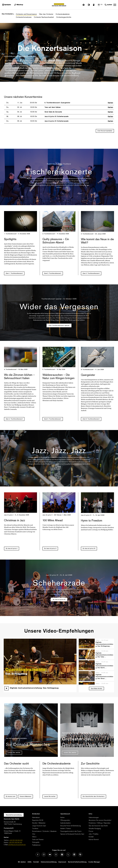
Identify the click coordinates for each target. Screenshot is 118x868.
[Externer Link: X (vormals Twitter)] (68, 855)
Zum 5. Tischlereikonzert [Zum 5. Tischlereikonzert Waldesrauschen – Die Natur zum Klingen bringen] (53, 419)
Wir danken (22, 862)
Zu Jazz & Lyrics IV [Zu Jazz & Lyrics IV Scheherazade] (59, 600)
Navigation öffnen (115, 5)
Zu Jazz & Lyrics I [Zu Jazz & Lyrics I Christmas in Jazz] (12, 549)
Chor (34, 834)
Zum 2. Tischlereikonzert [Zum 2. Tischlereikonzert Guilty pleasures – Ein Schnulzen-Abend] (53, 273)
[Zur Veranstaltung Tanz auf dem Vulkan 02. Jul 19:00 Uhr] (35, 107)
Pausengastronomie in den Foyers (71, 831)
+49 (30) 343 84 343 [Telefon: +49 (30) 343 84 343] (16, 840)
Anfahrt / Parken (66, 829)
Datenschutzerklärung (49, 862)
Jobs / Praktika (93, 834)
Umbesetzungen (94, 818)
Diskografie (36, 842)
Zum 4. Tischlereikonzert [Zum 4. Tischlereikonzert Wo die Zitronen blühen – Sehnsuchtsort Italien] (14, 419)
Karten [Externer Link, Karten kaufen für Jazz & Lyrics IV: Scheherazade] (110, 117)
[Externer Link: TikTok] (62, 855)
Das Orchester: (8, 14)
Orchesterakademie (63, 14)
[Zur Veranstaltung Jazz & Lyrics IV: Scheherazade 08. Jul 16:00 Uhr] (39, 117)
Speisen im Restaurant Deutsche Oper (72, 834)
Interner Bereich (94, 840)
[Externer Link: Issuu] (80, 855)
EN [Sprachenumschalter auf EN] (101, 5)
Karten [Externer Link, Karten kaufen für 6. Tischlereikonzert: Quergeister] (110, 103)
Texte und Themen (38, 840)
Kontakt (91, 837)
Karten (62, 818)
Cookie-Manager (94, 862)
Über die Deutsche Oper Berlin (98, 826)
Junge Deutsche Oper (39, 826)
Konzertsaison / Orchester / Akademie (44, 831)
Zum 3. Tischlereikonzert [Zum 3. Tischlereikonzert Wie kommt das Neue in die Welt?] (91, 273)
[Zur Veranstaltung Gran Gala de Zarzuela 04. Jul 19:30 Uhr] (36, 112)
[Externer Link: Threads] (56, 855)
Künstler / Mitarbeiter (39, 823)
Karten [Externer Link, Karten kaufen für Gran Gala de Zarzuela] (110, 112)
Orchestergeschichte (64, 17)
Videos (34, 837)
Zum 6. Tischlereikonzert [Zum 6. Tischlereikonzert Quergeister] (91, 419)
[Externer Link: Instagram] (44, 855)
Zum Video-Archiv (96, 689)
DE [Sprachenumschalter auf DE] (99, 5)
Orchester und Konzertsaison (26, 14)
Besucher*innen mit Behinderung (71, 826)
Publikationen (36, 845)
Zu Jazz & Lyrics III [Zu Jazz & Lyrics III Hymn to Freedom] (89, 549)
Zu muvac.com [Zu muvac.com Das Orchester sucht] (11, 797)
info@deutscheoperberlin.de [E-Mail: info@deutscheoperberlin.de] (17, 845)
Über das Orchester (46, 14)
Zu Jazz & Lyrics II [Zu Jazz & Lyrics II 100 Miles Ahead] (50, 549)
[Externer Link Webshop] (18, 5)
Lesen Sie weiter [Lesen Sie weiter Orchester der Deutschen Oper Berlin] (70, 753)
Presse (91, 831)
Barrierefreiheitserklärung (77, 862)
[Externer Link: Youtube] (50, 855)
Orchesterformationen (24, 17)
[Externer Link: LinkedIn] (74, 855)
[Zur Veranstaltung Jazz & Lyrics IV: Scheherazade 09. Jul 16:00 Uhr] (39, 121)
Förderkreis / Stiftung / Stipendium (100, 823)
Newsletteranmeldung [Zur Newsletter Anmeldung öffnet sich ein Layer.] (14, 815)
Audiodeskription (66, 823)
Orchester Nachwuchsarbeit (44, 17)
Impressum (62, 862)
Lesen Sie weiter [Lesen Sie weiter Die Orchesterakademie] (50, 797)
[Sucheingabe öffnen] (108, 5)
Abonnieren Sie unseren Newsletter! (100, 820)
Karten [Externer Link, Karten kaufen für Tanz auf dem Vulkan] (110, 107)
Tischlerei (35, 829)
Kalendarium (36, 818)
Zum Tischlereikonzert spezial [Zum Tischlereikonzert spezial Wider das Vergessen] (59, 326)
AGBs (30, 862)
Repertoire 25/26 (38, 820)
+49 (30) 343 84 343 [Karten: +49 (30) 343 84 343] (15, 843)
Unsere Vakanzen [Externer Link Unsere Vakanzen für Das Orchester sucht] (26, 797)
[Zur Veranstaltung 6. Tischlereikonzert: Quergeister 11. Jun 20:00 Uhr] (40, 103)
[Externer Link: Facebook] (38, 855)
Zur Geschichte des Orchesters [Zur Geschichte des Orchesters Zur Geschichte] (94, 797)
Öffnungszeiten (65, 820)
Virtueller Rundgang (95, 829)
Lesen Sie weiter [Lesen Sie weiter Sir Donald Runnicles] (14, 753)
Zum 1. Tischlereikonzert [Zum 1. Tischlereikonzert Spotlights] (14, 273)
